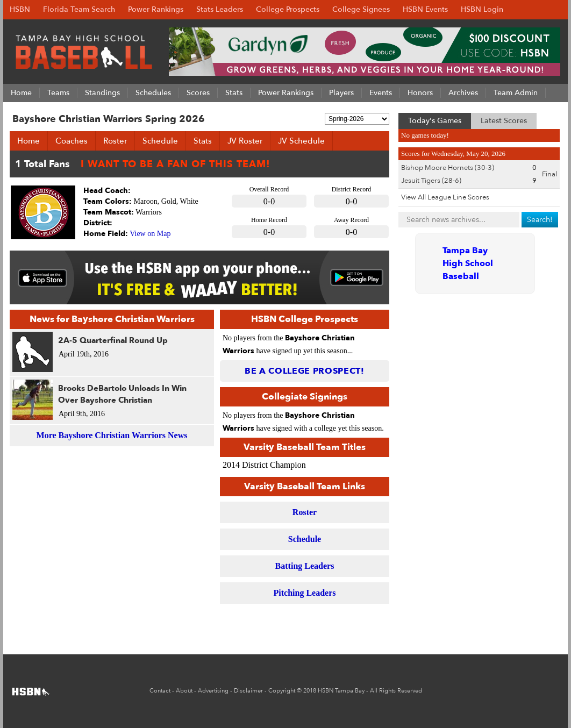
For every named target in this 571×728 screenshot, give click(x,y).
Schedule (160, 141)
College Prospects (288, 9)
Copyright (282, 691)
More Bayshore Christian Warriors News (112, 435)
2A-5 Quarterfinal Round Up (113, 340)
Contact (160, 691)
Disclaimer (248, 691)
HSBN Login (482, 9)
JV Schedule (301, 141)
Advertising (213, 691)
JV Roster (245, 141)
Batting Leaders (305, 566)
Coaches (72, 141)
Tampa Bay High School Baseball (468, 263)
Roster (115, 141)
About (184, 691)
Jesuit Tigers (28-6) (431, 181)
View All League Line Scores (445, 197)
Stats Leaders (220, 9)
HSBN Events (425, 9)
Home (28, 141)
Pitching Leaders (305, 593)
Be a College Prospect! (305, 371)
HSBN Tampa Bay (341, 691)
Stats (203, 141)
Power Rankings (156, 9)
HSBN (20, 9)
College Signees (361, 9)
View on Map (150, 234)
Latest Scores (504, 121)
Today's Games (435, 121)
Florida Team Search (79, 9)
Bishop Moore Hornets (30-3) (448, 168)
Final (549, 174)
